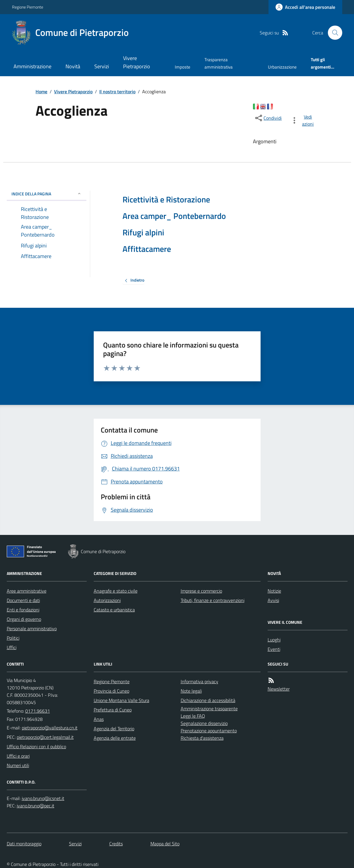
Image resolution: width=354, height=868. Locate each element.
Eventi (274, 649)
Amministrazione (32, 66)
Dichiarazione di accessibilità (208, 700)
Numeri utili (18, 765)
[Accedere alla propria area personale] (305, 7)
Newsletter (279, 689)
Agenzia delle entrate (115, 738)
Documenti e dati (23, 600)
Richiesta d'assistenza (202, 738)
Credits (116, 844)
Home (41, 92)
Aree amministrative (27, 591)
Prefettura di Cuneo (113, 710)
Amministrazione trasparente (209, 709)
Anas (99, 719)
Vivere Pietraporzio (137, 62)
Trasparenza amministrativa (219, 63)
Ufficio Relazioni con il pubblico (36, 746)
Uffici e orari (18, 756)
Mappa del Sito (165, 844)
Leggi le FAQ (193, 716)
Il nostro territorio (117, 92)
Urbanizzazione (282, 67)
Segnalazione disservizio (204, 723)
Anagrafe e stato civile (116, 591)
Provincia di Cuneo (111, 691)
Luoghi (274, 640)
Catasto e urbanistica (114, 610)
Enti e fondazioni (23, 610)
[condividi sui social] (268, 118)
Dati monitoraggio (24, 844)
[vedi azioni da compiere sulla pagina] (304, 120)
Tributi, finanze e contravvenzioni (213, 600)
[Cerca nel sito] (333, 33)
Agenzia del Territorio (114, 729)
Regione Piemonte (28, 7)
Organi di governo (24, 619)
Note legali (191, 691)
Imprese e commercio (201, 591)
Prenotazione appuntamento (209, 731)
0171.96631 (38, 711)
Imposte (183, 67)
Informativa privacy (199, 681)
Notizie (274, 591)
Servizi (102, 66)
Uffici (12, 647)
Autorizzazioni (107, 600)
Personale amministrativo (32, 628)
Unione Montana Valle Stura (121, 700)
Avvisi (273, 600)
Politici (13, 638)
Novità (73, 66)
